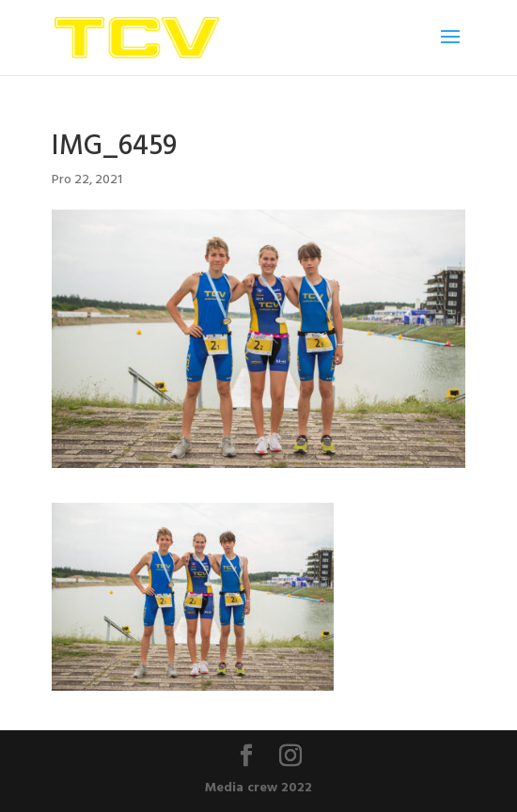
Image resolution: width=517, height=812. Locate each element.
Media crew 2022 (258, 786)
